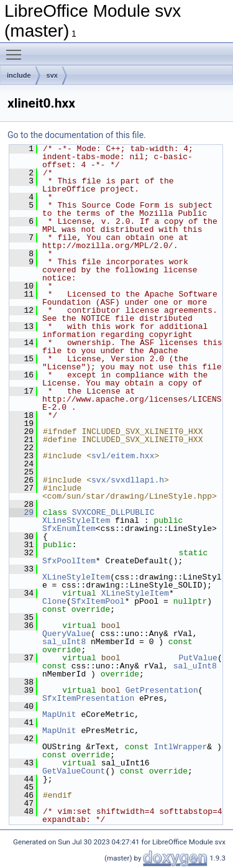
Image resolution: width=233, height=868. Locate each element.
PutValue (198, 658)
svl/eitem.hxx (123, 456)
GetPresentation (162, 690)
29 (21, 512)
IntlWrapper (180, 747)
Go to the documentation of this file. (77, 135)
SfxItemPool (98, 601)
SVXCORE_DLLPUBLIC (113, 512)
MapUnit (59, 714)
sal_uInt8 (64, 642)
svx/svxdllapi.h (128, 480)
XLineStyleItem (76, 520)
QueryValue (66, 634)
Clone (54, 601)
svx (52, 75)
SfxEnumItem (69, 529)
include (19, 75)
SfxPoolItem (69, 561)
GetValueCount (74, 771)
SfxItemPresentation (88, 698)
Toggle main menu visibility (17, 49)
